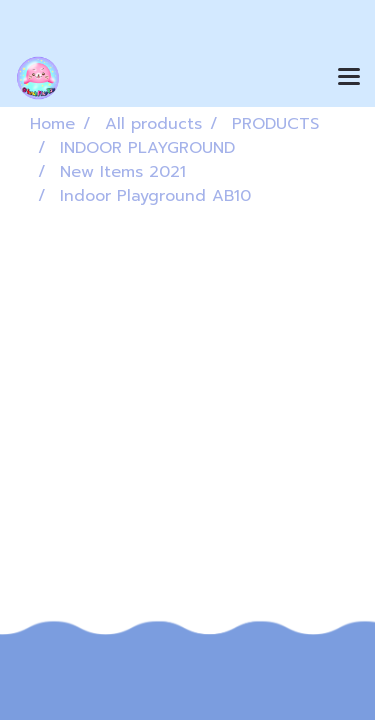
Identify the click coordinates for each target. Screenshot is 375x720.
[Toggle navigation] (349, 78)
